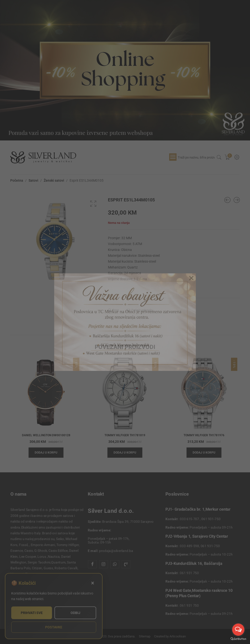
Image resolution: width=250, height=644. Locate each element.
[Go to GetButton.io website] (238, 639)
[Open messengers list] (238, 630)
